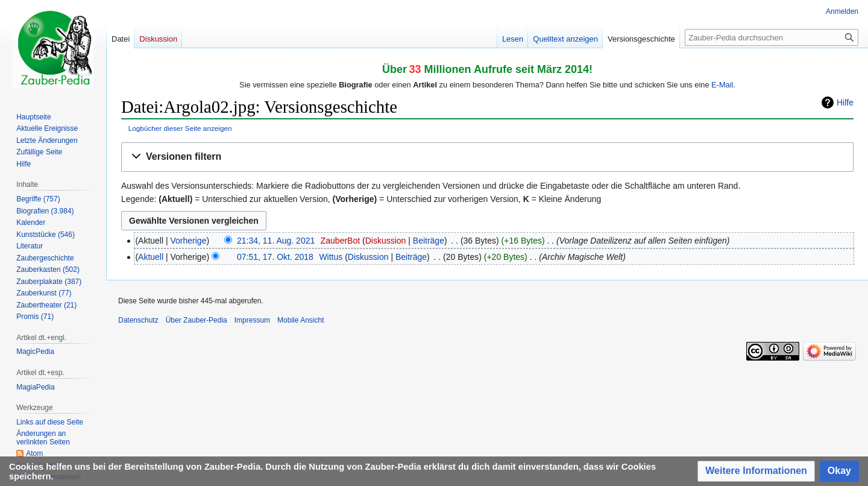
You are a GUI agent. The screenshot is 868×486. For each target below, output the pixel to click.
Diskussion (386, 241)
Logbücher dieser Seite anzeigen (180, 128)
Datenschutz (138, 320)
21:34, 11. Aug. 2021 (276, 241)
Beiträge (429, 241)
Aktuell (151, 257)
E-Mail (722, 85)
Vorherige (189, 241)
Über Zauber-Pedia (197, 320)
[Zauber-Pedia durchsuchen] (772, 37)
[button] (487, 157)
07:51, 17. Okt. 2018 (275, 257)
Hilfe (845, 103)
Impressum (252, 320)
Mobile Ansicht (300, 320)
